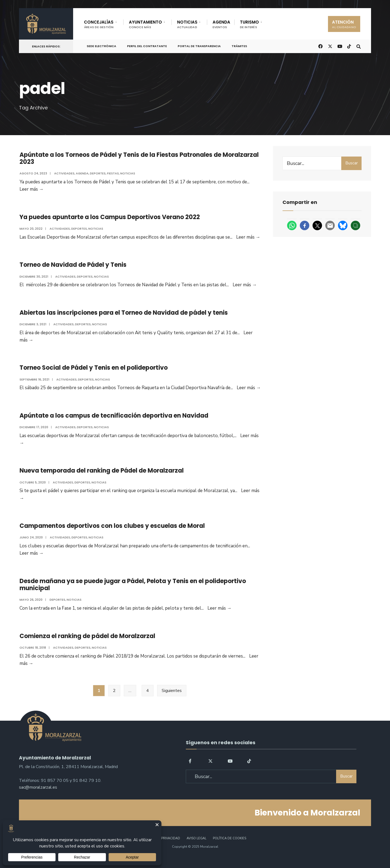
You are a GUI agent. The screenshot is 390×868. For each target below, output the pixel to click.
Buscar (352, 163)
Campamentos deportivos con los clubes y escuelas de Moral (112, 533)
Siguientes (172, 701)
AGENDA (221, 24)
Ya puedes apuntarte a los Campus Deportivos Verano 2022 (109, 218)
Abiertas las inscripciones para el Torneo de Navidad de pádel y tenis (123, 316)
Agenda (82, 173)
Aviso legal (196, 849)
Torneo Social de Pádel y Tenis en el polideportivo (93, 372)
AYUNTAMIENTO (145, 24)
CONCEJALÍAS (99, 24)
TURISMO (249, 24)
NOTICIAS (187, 24)
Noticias (127, 173)
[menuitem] (104, 23)
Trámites (239, 46)
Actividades (64, 173)
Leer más (248, 238)
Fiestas (112, 173)
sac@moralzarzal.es (38, 797)
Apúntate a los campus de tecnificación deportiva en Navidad (113, 421)
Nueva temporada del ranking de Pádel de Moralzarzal (101, 477)
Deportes (97, 173)
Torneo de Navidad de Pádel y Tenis (72, 267)
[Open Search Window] (358, 46)
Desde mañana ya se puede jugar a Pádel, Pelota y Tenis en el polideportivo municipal (132, 593)
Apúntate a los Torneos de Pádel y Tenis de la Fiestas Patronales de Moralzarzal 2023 (139, 158)
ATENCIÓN (344, 24)
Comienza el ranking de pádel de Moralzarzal (87, 645)
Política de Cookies (230, 849)
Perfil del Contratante (147, 46)
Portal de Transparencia (199, 46)
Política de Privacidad (161, 849)
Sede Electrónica (101, 46)
